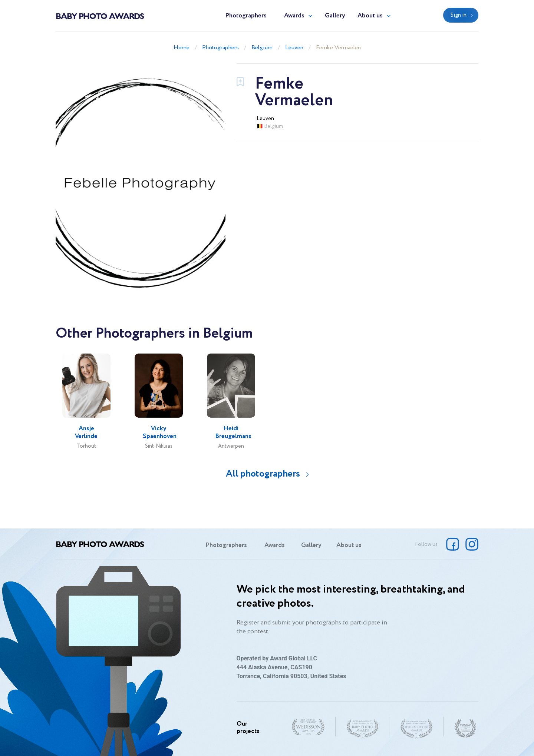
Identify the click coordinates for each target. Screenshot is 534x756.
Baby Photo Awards (100, 16)
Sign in (459, 15)
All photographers (263, 474)
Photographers (246, 16)
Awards (294, 16)
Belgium (262, 48)
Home (182, 48)
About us (370, 16)
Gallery (335, 16)
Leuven (294, 48)
